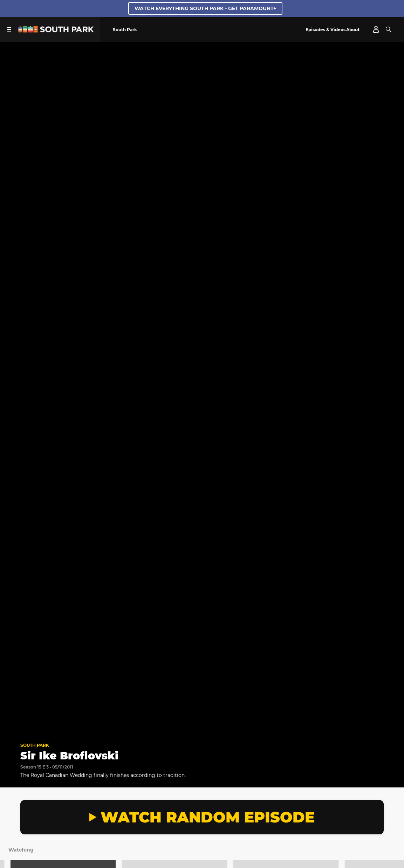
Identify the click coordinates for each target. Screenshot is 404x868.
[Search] (389, 29)
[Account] (376, 29)
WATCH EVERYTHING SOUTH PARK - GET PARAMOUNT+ (205, 8)
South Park (35, 745)
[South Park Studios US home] (56, 31)
